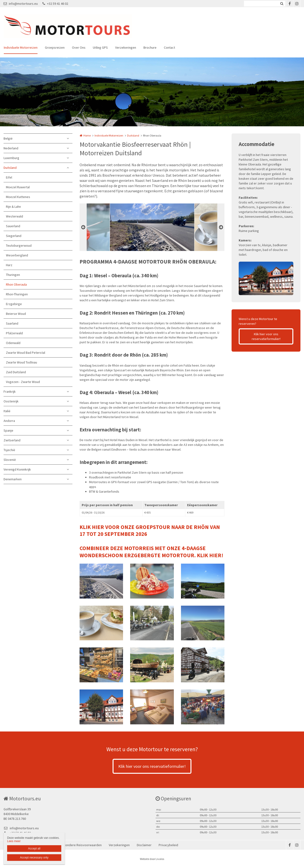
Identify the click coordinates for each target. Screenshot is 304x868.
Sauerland (13, 226)
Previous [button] (83, 227)
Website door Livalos (152, 859)
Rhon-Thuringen (17, 294)
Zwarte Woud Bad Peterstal (26, 353)
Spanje (8, 430)
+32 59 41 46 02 (55, 4)
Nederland (11, 148)
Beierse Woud (16, 314)
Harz (9, 265)
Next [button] (221, 227)
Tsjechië (9, 450)
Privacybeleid (168, 845)
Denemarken (13, 479)
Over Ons (79, 47)
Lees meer (14, 841)
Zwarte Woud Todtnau (21, 362)
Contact (169, 47)
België (8, 138)
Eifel (9, 177)
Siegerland (14, 236)
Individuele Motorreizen (21, 47)
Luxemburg (11, 158)
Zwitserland (12, 440)
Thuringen (13, 275)
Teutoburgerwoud (19, 245)
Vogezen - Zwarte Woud (23, 382)
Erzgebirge (14, 304)
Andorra (9, 421)
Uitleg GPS (100, 47)
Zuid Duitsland (16, 372)
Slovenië (10, 460)
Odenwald (13, 343)
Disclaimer (144, 845)
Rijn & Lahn (13, 207)
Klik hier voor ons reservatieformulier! (266, 336)
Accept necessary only (34, 858)
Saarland (12, 323)
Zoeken (282, 4)
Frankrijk (10, 392)
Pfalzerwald (14, 333)
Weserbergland (17, 255)
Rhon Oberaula (16, 284)
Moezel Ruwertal (18, 187)
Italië (7, 411)
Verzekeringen (126, 47)
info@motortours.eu (21, 4)
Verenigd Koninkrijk (17, 469)
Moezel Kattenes (18, 197)
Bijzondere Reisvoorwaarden (81, 845)
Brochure (150, 47)
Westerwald (14, 216)
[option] (152, 227)
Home (87, 135)
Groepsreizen (55, 47)
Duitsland (10, 168)
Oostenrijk (11, 401)
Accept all (34, 849)
